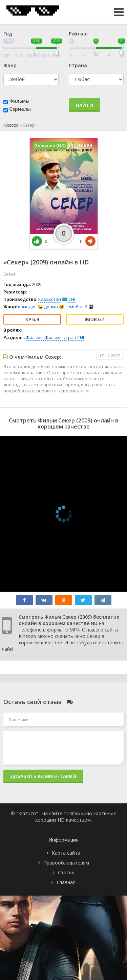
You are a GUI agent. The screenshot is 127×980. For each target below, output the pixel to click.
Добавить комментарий (43, 776)
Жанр (10, 65)
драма (51, 307)
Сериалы (20, 109)
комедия (27, 307)
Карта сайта (66, 853)
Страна (78, 65)
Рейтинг (79, 34)
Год (8, 34)
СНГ (72, 299)
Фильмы (19, 101)
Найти (84, 105)
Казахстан (50, 299)
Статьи (66, 872)
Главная (66, 882)
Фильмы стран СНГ (65, 337)
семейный (76, 307)
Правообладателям (66, 863)
